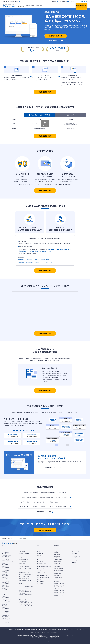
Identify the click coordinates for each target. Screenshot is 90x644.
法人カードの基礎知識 (59, 568)
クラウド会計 (4, 550)
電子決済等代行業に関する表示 (38, 632)
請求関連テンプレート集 (59, 583)
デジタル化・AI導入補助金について (26, 575)
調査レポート (74, 553)
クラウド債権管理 (6, 570)
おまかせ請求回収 (23, 552)
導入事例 (39, 552)
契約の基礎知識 (57, 563)
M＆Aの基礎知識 (57, 575)
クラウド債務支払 (5, 575)
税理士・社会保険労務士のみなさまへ (44, 577)
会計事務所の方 (63, 2)
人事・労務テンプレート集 (59, 589)
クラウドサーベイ (6, 619)
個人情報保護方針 (19, 630)
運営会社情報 (10, 630)
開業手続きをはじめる (45, 92)
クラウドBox (7, 589)
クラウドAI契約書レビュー (24, 560)
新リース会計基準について (24, 576)
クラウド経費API (40, 583)
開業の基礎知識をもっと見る (44, 512)
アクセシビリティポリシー (53, 632)
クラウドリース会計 (6, 556)
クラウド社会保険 (5, 611)
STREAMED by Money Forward (25, 591)
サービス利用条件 (43, 630)
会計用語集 (56, 553)
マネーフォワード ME (76, 556)
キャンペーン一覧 (75, 552)
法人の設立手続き (30, 6)
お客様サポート (74, 2)
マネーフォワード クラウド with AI (26, 605)
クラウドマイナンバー (6, 613)
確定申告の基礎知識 (58, 558)
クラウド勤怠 (7, 600)
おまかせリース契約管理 (24, 553)
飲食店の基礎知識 (58, 572)
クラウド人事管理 (5, 597)
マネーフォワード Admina (24, 567)
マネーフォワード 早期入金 (24, 588)
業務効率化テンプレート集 (59, 596)
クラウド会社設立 (23, 561)
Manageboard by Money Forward (26, 594)
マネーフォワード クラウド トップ (10, 2)
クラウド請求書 (5, 564)
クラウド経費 (5, 572)
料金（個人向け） (40, 561)
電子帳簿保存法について (24, 573)
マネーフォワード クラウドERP (25, 568)
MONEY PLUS (75, 558)
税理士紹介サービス (41, 553)
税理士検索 (39, 555)
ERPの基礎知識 (57, 554)
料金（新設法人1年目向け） (42, 563)
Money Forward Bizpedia (60, 550)
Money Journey (75, 561)
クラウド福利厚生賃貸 (6, 616)
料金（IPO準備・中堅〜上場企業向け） (44, 567)
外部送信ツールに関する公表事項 (76, 630)
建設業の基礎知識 (58, 574)
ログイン (83, 2)
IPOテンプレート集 (58, 594)
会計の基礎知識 (57, 556)
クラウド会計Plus (6, 553)
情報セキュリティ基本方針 (31, 630)
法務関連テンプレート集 (59, 590)
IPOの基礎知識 (57, 567)
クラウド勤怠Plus (7, 602)
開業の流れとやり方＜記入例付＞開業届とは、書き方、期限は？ (34, 260)
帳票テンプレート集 (58, 587)
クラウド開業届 (22, 563)
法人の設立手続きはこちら (54, 41)
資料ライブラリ (75, 550)
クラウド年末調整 (5, 608)
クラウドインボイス (6, 578)
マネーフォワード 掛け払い (7, 591)
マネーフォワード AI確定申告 (7, 561)
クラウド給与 (4, 605)
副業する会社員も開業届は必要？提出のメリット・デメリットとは (35, 262)
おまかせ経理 (22, 550)
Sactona (27, 597)
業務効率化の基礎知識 (59, 570)
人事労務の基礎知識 (58, 560)
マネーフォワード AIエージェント (26, 602)
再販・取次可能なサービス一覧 (25, 581)
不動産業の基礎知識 (58, 577)
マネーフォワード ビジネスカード (26, 565)
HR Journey (74, 562)
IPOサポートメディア (41, 573)
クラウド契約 (22, 558)
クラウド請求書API (40, 582)
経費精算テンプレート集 (59, 585)
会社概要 (54, 2)
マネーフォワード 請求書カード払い (26, 586)
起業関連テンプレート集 (59, 592)
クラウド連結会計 (5, 586)
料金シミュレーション (41, 568)
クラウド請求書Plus (6, 567)
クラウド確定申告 (8, 559)
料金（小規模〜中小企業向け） (43, 565)
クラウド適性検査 (5, 622)
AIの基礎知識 (57, 579)
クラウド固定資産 (5, 581)
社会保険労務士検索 (41, 557)
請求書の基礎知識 (58, 561)
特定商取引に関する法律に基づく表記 (58, 630)
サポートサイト (40, 550)
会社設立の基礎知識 (58, 565)
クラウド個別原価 (5, 583)
